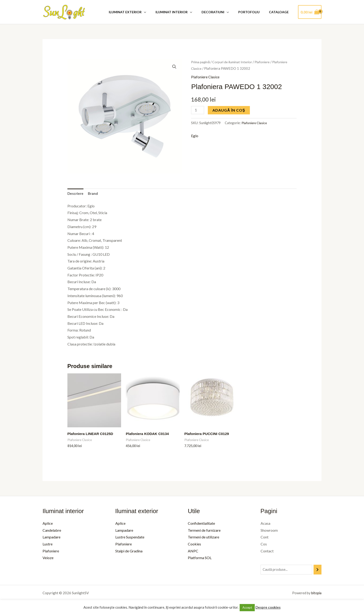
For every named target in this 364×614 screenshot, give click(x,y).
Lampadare (51, 538)
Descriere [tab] (76, 194)
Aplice (48, 524)
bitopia (316, 594)
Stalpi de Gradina (129, 552)
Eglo (195, 136)
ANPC (193, 552)
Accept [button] (247, 607)
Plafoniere (265, 62)
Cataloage (280, 12)
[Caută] (318, 570)
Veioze (48, 559)
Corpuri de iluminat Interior (234, 62)
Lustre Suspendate (130, 538)
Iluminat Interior (181, 12)
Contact (267, 552)
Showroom (269, 531)
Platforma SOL (200, 559)
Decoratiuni (220, 12)
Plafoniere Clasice (205, 77)
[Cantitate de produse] (198, 110)
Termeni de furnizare (204, 531)
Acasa (265, 524)
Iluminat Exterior (138, 12)
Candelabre (52, 531)
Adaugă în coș (229, 110)
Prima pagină (201, 62)
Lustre (48, 545)
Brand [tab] (94, 194)
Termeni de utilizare (204, 538)
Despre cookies (268, 607)
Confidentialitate (201, 524)
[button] (174, 67)
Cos (264, 545)
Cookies (194, 545)
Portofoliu (253, 12)
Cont (265, 538)
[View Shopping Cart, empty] (310, 12)
